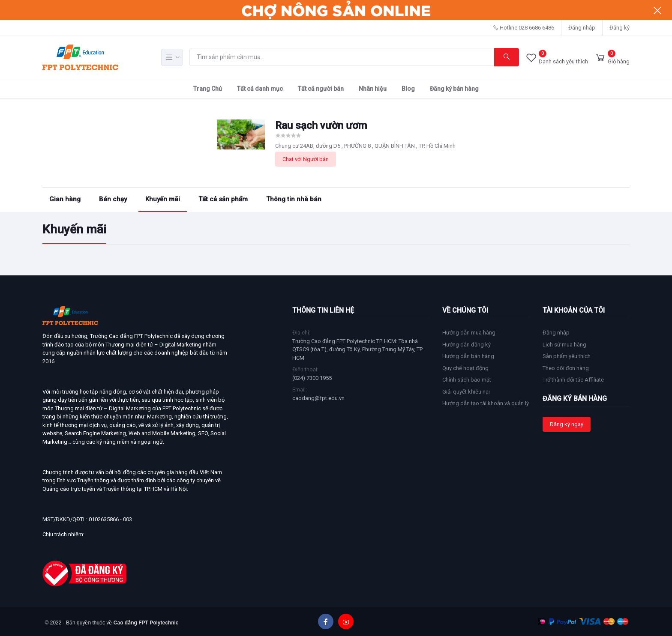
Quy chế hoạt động (465, 368)
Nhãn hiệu (373, 89)
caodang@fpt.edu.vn (318, 398)
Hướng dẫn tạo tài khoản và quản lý (486, 403)
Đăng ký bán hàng (454, 89)
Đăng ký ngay (567, 424)
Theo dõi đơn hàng (566, 368)
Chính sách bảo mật (467, 380)
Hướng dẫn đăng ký (466, 345)
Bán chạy (113, 199)
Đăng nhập (582, 28)
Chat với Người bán (306, 159)
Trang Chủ (208, 89)
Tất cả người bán (321, 89)
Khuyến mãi (163, 199)
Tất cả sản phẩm (223, 199)
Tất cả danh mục (260, 89)
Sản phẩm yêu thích (567, 356)
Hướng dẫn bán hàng (468, 356)
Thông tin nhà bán (294, 199)
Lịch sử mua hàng (564, 345)
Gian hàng (65, 199)
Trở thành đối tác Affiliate (573, 380)
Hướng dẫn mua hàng (469, 333)
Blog (408, 89)
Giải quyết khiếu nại (466, 392)
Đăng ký (619, 28)
